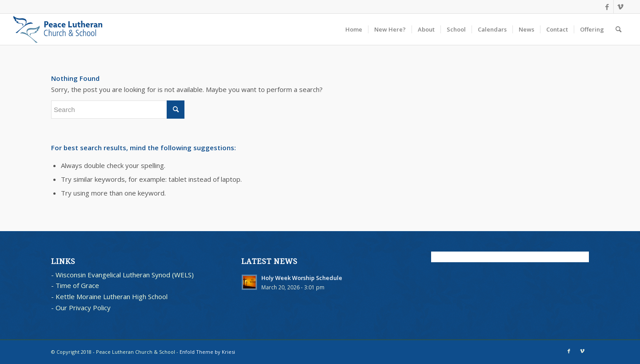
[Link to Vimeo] (620, 7)
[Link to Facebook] (607, 7)
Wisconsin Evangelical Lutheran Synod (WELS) (125, 275)
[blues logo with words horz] (58, 29)
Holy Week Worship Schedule (302, 278)
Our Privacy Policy (83, 308)
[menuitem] (354, 29)
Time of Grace (77, 285)
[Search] (618, 29)
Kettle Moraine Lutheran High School (112, 296)
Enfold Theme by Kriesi (207, 352)
